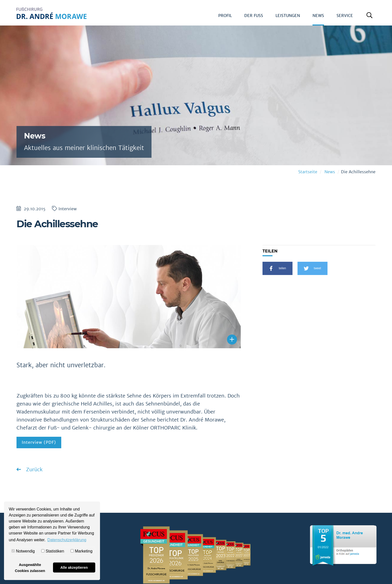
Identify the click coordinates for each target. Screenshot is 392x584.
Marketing (81, 551)
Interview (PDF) (39, 442)
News (318, 15)
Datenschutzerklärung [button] (67, 540)
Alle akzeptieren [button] (74, 567)
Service (345, 15)
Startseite (308, 172)
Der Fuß (254, 15)
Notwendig (23, 551)
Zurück (33, 469)
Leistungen (288, 15)
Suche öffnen (370, 17)
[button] (277, 268)
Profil (225, 15)
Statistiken (53, 551)
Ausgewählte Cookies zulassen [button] (30, 568)
